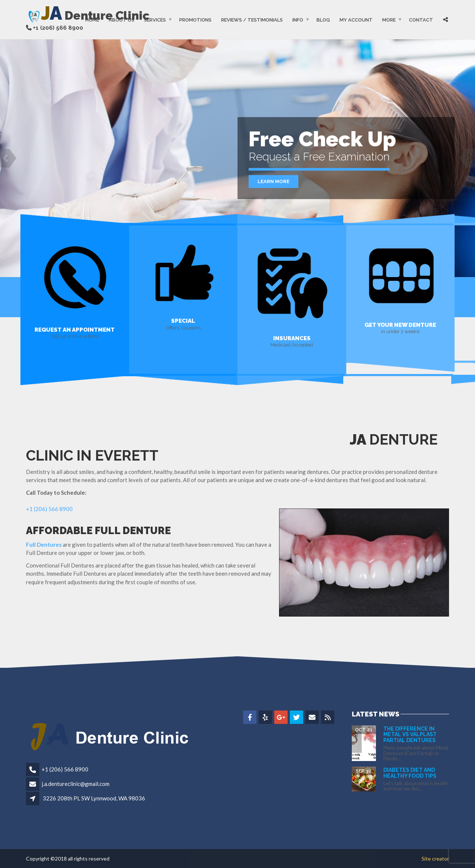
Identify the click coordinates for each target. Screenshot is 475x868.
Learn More (273, 181)
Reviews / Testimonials (252, 20)
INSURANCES (292, 338)
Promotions (195, 20)
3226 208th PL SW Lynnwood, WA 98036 (94, 798)
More (389, 20)
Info (298, 20)
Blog (323, 20)
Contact (421, 20)
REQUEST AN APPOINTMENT (75, 329)
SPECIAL (183, 321)
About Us (122, 20)
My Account (356, 20)
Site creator (435, 859)
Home (92, 20)
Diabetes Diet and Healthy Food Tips (410, 773)
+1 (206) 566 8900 (49, 509)
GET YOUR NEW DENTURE (400, 325)
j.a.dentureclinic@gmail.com (76, 784)
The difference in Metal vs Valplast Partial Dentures (410, 734)
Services (155, 20)
